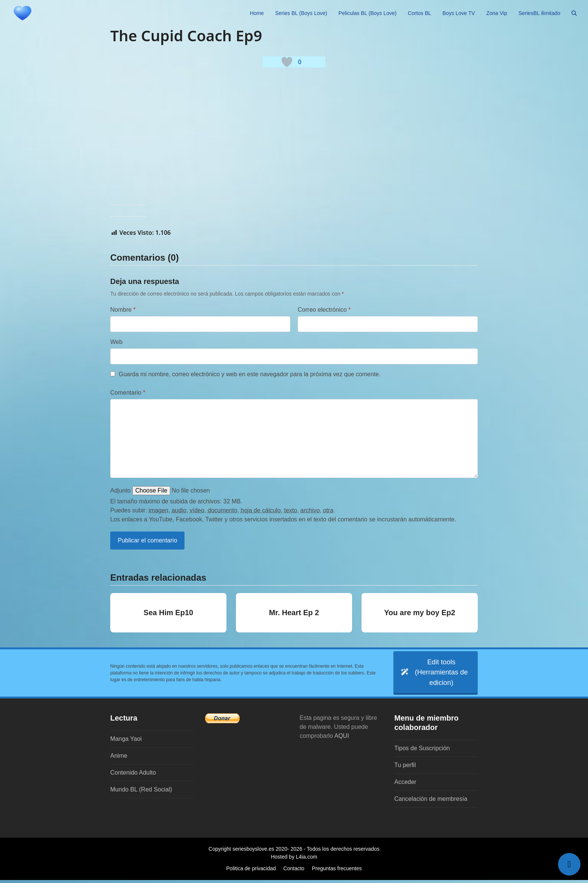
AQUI (342, 739)
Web (116, 342)
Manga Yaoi (126, 742)
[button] (574, 13)
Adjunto (120, 490)
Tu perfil (405, 768)
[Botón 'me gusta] (287, 62)
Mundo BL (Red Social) (141, 792)
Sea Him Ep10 (168, 613)
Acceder (406, 785)
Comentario (128, 393)
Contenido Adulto (133, 776)
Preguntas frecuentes (337, 871)
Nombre (123, 310)
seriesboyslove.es (253, 852)
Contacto (294, 871)
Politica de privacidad (251, 871)
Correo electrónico (324, 310)
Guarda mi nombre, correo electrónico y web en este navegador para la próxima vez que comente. (249, 374)
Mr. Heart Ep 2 (294, 613)
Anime (119, 759)
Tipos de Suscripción (422, 751)
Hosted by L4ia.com (294, 860)
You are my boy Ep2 (420, 613)
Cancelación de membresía (431, 802)
